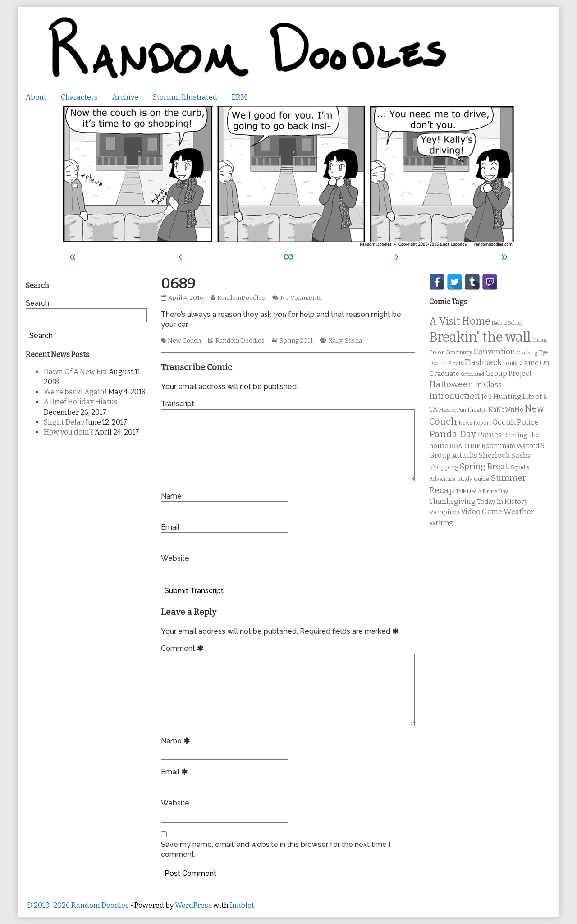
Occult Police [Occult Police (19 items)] (515, 422)
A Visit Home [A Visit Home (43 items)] (460, 321)
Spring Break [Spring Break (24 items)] (485, 467)
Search (37, 303)
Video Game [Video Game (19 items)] (481, 512)
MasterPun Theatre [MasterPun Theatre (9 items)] (463, 410)
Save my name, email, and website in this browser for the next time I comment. (276, 849)
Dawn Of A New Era (76, 372)
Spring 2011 (296, 341)
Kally (335, 341)
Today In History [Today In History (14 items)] (502, 502)
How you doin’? (69, 432)
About (36, 97)
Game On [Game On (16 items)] (534, 363)
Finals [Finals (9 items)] (456, 363)
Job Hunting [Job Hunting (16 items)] (501, 397)
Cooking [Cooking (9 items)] (527, 352)
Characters (79, 97)
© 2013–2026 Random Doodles (77, 905)
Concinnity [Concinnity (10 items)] (459, 352)
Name (171, 496)
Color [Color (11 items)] (437, 352)
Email (170, 527)
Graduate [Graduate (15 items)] (444, 374)
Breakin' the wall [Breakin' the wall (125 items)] (480, 337)
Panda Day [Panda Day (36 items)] (453, 434)
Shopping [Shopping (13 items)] (444, 467)
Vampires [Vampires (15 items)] (444, 512)
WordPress (193, 905)
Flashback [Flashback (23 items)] (483, 363)
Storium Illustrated (185, 97)
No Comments (301, 298)
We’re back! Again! (75, 392)
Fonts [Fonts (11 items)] (511, 363)
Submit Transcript (194, 591)
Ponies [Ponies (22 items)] (490, 435)
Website (175, 558)
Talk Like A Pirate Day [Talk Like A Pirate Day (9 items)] (482, 491)
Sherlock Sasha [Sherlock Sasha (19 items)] (505, 455)
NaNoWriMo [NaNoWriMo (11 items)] (506, 409)
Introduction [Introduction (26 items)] (455, 396)
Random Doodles (240, 341)
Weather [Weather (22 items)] (519, 512)
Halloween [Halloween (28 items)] (451, 384)
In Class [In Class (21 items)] (488, 385)
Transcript (178, 404)
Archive (125, 97)
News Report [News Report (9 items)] (475, 423)
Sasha (353, 341)
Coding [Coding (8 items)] (540, 340)
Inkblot (242, 905)
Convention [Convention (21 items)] (494, 352)
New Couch (184, 341)
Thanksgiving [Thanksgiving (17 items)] (452, 501)
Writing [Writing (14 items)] (441, 523)
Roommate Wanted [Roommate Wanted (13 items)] (510, 446)
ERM (239, 97)
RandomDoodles (241, 298)
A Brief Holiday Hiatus (81, 402)
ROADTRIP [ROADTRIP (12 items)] (465, 446)
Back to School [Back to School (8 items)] (507, 323)
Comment (184, 648)
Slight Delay (64, 422)
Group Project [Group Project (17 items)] (509, 373)
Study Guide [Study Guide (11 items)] (473, 479)
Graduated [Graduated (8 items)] (472, 374)
